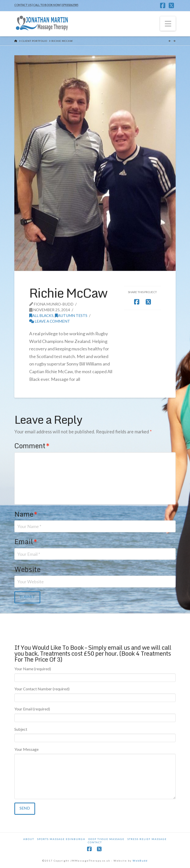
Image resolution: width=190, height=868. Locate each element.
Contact (95, 842)
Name (26, 514)
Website (27, 569)
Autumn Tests (71, 315)
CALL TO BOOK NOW (47, 5)
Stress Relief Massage (147, 839)
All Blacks (41, 315)
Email (26, 542)
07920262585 (70, 5)
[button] (168, 24)
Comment (32, 446)
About (29, 839)
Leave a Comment (50, 321)
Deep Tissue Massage (106, 839)
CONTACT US (23, 5)
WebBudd (140, 861)
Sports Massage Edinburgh (61, 839)
